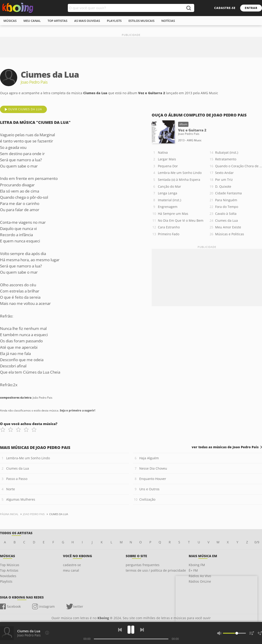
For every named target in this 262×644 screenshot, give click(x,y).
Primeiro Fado (169, 234)
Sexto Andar (224, 173)
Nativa (163, 152)
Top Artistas (9, 570)
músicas (10, 21)
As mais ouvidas (87, 21)
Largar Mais (167, 159)
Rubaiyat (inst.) (227, 152)
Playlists (6, 581)
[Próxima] (142, 630)
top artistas (57, 21)
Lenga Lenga (168, 193)
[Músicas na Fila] (252, 633)
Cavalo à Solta (226, 214)
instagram (47, 606)
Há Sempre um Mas (173, 214)
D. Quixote (223, 186)
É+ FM (193, 570)
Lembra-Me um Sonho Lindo (180, 173)
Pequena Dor (168, 166)
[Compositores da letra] (47, 633)
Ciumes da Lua (226, 220)
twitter (78, 606)
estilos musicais (141, 21)
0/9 (257, 542)
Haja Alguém (149, 458)
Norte (11, 489)
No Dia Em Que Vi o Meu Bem (181, 220)
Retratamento (226, 159)
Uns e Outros (149, 489)
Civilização (147, 499)
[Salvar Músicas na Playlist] (260, 633)
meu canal (32, 21)
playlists (114, 21)
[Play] (131, 630)
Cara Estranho (169, 227)
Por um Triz (224, 180)
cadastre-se (225, 8)
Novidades (8, 576)
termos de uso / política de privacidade (156, 570)
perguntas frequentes (143, 565)
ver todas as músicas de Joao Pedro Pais (225, 447)
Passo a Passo (17, 479)
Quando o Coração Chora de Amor (239, 166)
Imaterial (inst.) (169, 200)
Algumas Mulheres (21, 499)
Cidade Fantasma (228, 193)
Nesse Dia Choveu (153, 468)
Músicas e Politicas (230, 234)
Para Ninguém (226, 200)
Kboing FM (197, 565)
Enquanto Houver (153, 479)
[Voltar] (120, 630)
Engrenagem (168, 207)
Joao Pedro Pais (29, 635)
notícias (168, 21)
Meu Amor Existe (228, 227)
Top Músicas (10, 565)
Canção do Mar (169, 186)
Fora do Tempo (227, 207)
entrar (251, 8)
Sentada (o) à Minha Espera (179, 180)
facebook (14, 606)
